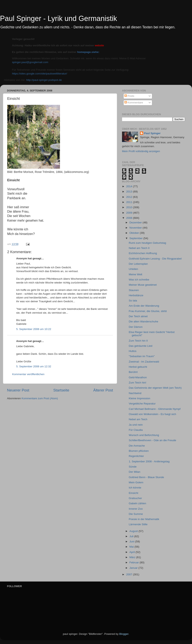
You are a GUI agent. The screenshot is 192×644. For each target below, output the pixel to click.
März (133, 557)
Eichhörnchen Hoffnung (143, 253)
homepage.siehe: (88, 52)
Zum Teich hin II (138, 341)
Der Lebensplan (138, 264)
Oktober (135, 233)
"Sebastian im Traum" (142, 356)
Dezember (136, 222)
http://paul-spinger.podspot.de (44, 80)
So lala (133, 301)
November (136, 228)
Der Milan (135, 472)
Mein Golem (136, 482)
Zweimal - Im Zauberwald (144, 362)
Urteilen (133, 269)
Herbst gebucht (138, 367)
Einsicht (133, 493)
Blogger (124, 634)
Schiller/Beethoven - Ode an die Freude (152, 440)
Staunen (134, 290)
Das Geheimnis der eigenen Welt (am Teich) (155, 388)
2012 (130, 197)
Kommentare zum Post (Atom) (40, 398)
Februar (134, 562)
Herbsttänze (136, 295)
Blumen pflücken (139, 451)
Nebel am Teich (138, 419)
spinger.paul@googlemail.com (30, 62)
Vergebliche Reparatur (142, 404)
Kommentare (134, 103)
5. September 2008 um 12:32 (34, 366)
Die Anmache (137, 446)
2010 (130, 207)
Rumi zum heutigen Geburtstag (147, 243)
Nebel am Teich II (139, 248)
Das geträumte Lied (141, 346)
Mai (132, 547)
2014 (130, 186)
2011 (130, 202)
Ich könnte (135, 488)
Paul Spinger (152, 133)
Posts (129, 96)
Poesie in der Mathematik (144, 519)
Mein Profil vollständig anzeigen (141, 151)
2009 (130, 213)
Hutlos (133, 351)
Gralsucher (135, 498)
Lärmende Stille (138, 524)
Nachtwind (135, 393)
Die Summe (136, 514)
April (132, 552)
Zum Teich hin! (138, 383)
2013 (130, 192)
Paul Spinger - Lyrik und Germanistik (58, 18)
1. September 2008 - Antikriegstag (149, 461)
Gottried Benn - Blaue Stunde (146, 477)
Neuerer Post (18, 390)
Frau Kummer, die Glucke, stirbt (148, 311)
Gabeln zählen (137, 503)
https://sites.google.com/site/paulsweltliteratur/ (39, 74)
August (134, 531)
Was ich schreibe (139, 280)
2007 (130, 574)
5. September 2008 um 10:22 (34, 329)
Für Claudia (136, 430)
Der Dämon (136, 327)
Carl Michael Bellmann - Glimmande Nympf (155, 409)
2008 (130, 218)
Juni (132, 541)
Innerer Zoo (136, 509)
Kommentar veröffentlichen (28, 374)
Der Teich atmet (138, 316)
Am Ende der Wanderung (144, 306)
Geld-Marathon (138, 377)
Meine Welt (135, 274)
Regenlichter (136, 456)
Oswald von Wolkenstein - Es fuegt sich (152, 414)
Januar (134, 568)
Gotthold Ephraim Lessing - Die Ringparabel (155, 259)
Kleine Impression (139, 398)
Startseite (61, 390)
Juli (132, 536)
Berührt (133, 372)
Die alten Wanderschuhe (143, 322)
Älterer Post (103, 390)
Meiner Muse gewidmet (143, 285)
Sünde (133, 467)
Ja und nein (136, 425)
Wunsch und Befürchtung (144, 435)
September (136, 238)
